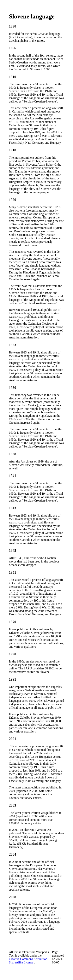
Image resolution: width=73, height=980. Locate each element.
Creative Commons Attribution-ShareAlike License (29, 961)
